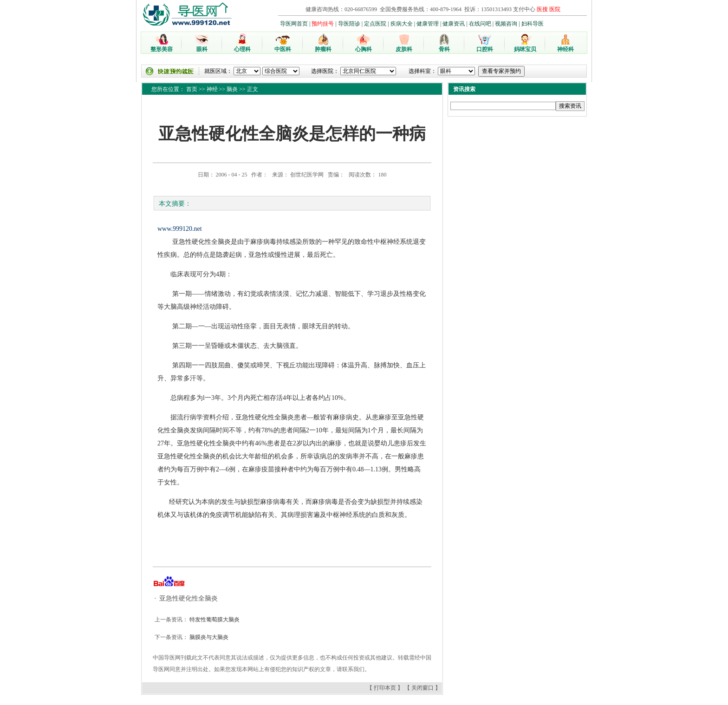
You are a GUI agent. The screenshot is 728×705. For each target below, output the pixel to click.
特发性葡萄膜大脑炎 (214, 620)
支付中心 (524, 9)
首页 (192, 89)
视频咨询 (506, 24)
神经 (212, 89)
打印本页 (385, 688)
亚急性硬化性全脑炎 (188, 598)
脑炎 (232, 89)
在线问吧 (480, 24)
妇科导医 (533, 24)
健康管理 (428, 24)
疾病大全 (402, 24)
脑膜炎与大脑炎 (208, 637)
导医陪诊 (349, 24)
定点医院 (375, 24)
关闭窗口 (422, 688)
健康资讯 (454, 24)
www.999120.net (180, 229)
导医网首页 (294, 24)
